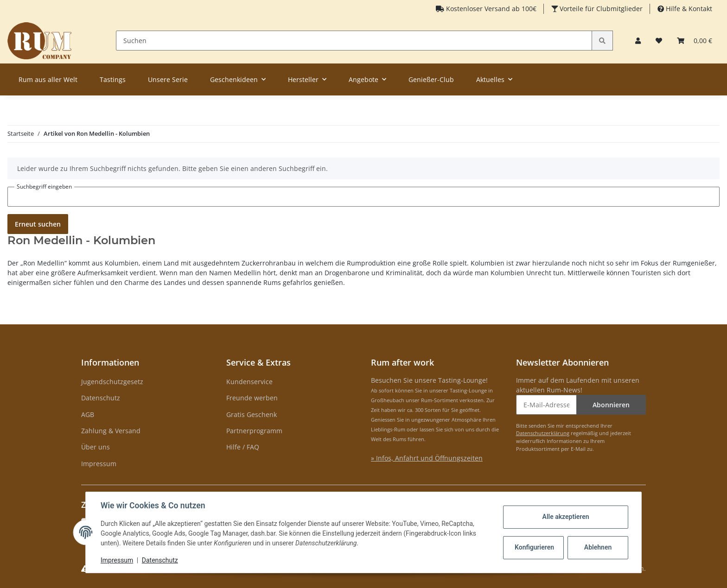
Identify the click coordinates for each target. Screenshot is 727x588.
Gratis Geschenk (252, 414)
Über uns (96, 447)
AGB (88, 414)
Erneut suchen (38, 224)
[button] (638, 41)
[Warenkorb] (695, 41)
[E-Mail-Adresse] (547, 405)
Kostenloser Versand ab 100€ (490, 9)
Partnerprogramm (254, 431)
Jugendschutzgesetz (112, 382)
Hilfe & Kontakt (688, 9)
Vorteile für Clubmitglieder (600, 9)
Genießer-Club (431, 79)
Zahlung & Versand (111, 431)
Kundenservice (249, 382)
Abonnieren (611, 405)
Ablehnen (598, 547)
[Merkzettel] (659, 41)
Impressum (99, 464)
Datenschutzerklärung (543, 433)
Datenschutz (101, 398)
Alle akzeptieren (565, 517)
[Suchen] (354, 41)
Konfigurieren (534, 547)
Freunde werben (252, 398)
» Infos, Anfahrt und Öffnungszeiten (427, 458)
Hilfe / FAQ (243, 447)
